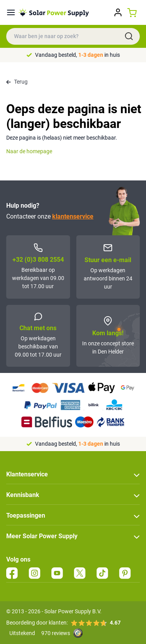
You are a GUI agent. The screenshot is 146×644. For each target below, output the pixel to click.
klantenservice (73, 216)
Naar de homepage (29, 151)
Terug (17, 82)
